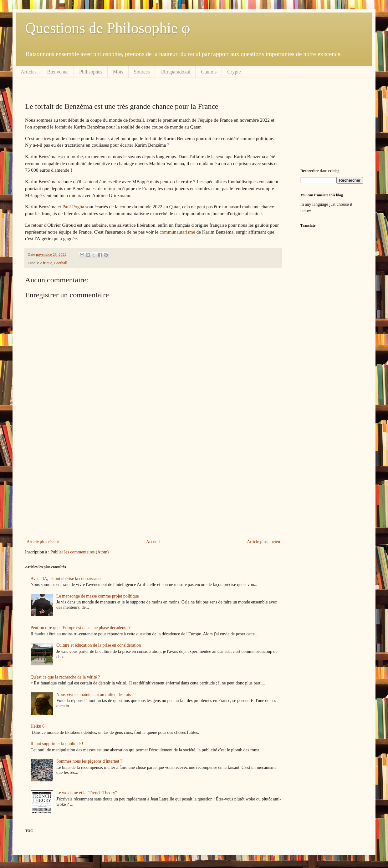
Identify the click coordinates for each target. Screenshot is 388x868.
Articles (29, 72)
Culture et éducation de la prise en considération (99, 645)
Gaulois (209, 72)
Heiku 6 (38, 726)
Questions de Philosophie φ (108, 28)
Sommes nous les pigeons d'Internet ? (89, 761)
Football (61, 263)
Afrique (46, 263)
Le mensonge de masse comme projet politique (98, 596)
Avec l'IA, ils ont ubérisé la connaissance (67, 579)
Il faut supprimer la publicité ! (57, 744)
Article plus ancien (263, 542)
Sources (142, 72)
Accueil (153, 542)
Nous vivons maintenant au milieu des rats (94, 695)
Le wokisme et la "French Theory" (87, 793)
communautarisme (177, 232)
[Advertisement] (153, 486)
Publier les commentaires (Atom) (79, 552)
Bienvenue (58, 72)
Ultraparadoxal (175, 72)
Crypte (234, 72)
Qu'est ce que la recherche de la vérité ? (65, 677)
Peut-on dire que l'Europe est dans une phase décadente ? (81, 628)
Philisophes (91, 72)
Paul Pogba (73, 207)
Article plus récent (43, 542)
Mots (118, 72)
